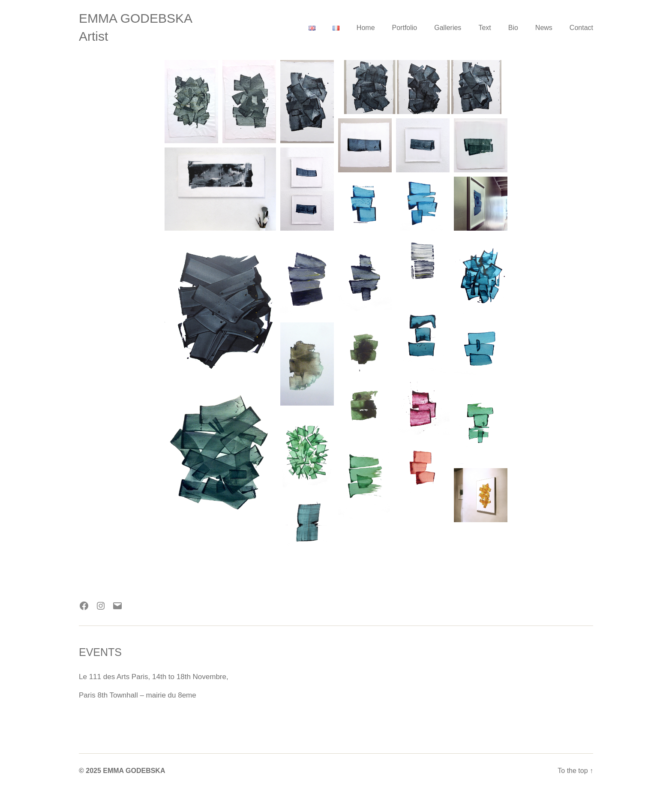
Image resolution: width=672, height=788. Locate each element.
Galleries (448, 28)
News (544, 28)
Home (366, 28)
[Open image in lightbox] (191, 102)
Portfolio (405, 28)
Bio (513, 28)
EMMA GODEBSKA (136, 18)
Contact (581, 28)
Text (484, 28)
